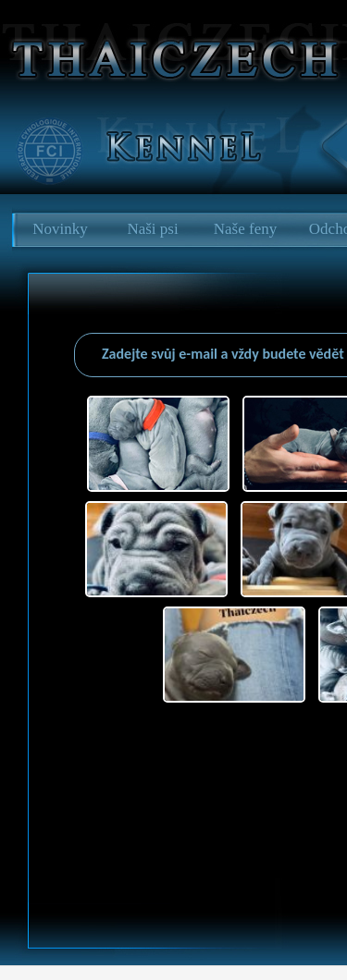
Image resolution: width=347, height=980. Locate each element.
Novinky (60, 229)
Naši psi (152, 229)
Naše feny (245, 229)
